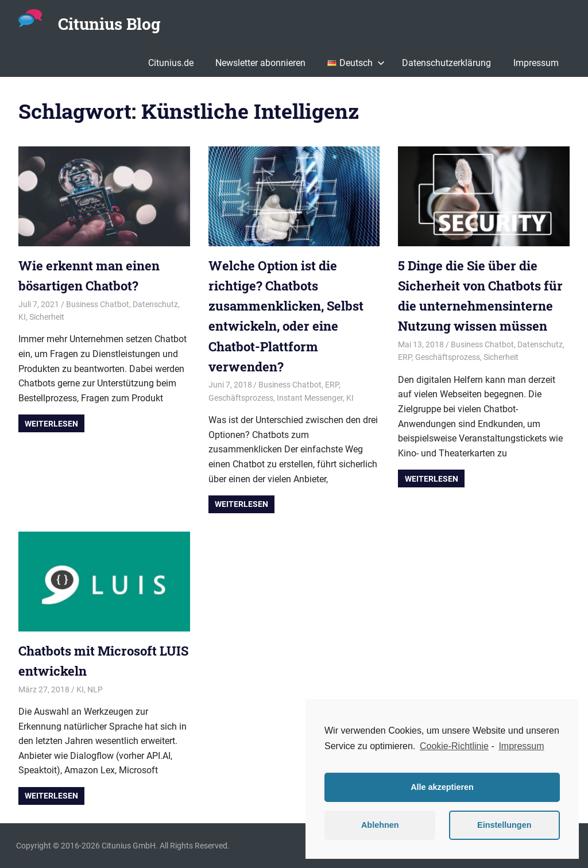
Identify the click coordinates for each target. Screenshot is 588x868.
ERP (332, 385)
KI (22, 317)
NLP (95, 689)
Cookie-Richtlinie (454, 746)
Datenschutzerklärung (446, 63)
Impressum (536, 63)
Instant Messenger (310, 398)
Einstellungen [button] (504, 825)
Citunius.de (171, 63)
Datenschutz (155, 304)
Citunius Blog (109, 24)
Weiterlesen (51, 424)
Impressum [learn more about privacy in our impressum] (521, 746)
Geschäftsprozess (241, 398)
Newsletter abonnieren (260, 63)
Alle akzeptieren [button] (442, 787)
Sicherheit (47, 317)
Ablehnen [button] (380, 825)
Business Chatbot (98, 304)
